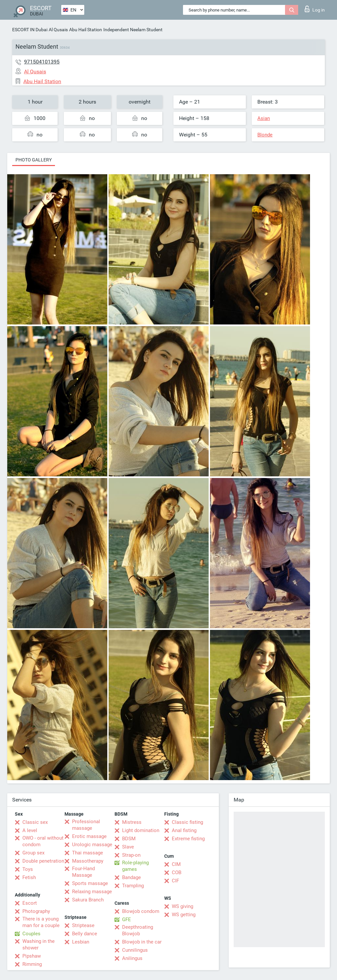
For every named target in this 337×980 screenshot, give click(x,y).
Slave (128, 847)
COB (177, 872)
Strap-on (131, 855)
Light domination (141, 830)
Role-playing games (135, 866)
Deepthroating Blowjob (138, 930)
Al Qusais (58, 30)
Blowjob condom (141, 911)
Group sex (33, 853)
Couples (31, 934)
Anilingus (132, 958)
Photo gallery (34, 160)
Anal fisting (184, 830)
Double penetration (43, 861)
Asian (264, 118)
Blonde (265, 135)
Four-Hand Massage (83, 872)
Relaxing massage (92, 892)
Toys (28, 869)
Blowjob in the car (142, 942)
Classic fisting (187, 822)
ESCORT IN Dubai (30, 30)
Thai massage (88, 853)
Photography (36, 911)
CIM (176, 864)
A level (30, 830)
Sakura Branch (88, 900)
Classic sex (35, 822)
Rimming (32, 964)
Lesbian (81, 942)
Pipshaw (32, 956)
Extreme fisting (188, 839)
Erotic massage (89, 836)
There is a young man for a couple (41, 922)
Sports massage (90, 883)
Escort (30, 903)
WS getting (184, 915)
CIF (175, 881)
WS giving (182, 906)
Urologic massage (92, 845)
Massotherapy (88, 861)
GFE (127, 920)
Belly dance (85, 934)
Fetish (29, 877)
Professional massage (86, 825)
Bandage (131, 877)
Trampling (133, 886)
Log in (315, 9)
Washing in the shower (39, 944)
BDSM (129, 839)
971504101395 (42, 62)
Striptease (83, 925)
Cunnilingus (135, 950)
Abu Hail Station (86, 30)
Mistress (132, 822)
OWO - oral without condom (43, 841)
